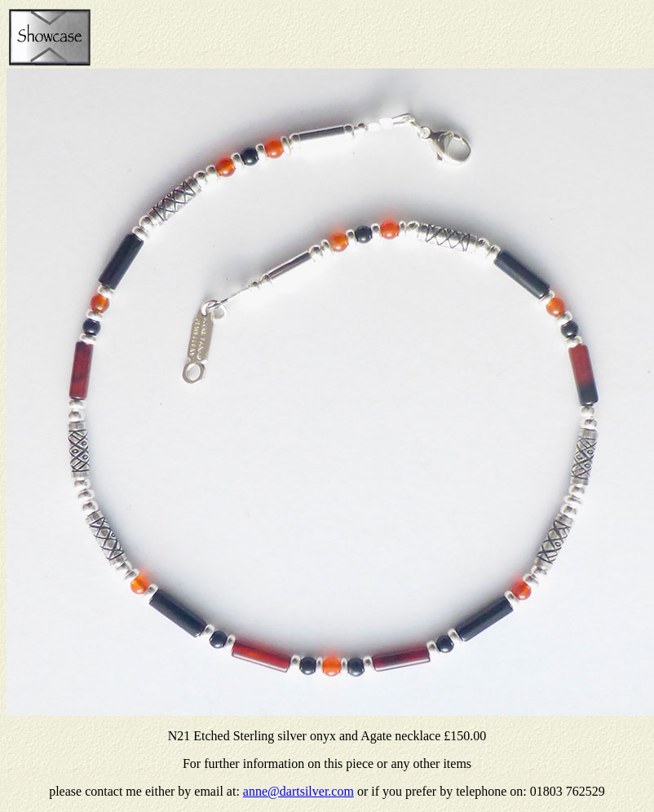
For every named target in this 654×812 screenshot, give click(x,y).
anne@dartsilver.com (298, 791)
